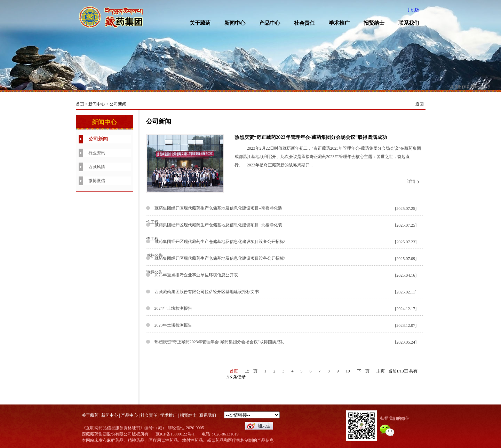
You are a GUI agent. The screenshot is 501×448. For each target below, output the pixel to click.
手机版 (413, 10)
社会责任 (304, 23)
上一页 (251, 371)
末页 (381, 371)
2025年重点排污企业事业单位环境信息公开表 (196, 275)
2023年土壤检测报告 (173, 325)
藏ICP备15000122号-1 (175, 434)
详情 (411, 181)
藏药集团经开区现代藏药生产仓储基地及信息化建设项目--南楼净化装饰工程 (214, 215)
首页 (80, 104)
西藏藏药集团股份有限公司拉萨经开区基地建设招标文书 (207, 292)
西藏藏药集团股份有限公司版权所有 (115, 434)
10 (348, 371)
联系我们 (409, 23)
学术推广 (339, 23)
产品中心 (270, 23)
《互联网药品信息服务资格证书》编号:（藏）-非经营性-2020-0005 (143, 428)
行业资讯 (97, 153)
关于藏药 (200, 23)
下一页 (363, 371)
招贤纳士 (374, 23)
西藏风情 (97, 167)
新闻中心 (235, 23)
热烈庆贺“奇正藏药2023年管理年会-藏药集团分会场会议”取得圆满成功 (311, 137)
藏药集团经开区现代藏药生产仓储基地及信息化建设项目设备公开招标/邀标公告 (216, 249)
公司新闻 (118, 104)
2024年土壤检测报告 (173, 308)
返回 (420, 104)
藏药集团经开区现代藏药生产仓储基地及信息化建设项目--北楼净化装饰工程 (214, 232)
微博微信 (97, 181)
